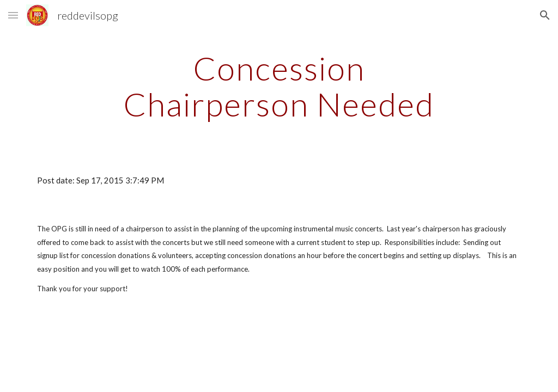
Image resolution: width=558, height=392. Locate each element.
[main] (279, 86)
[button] (13, 15)
